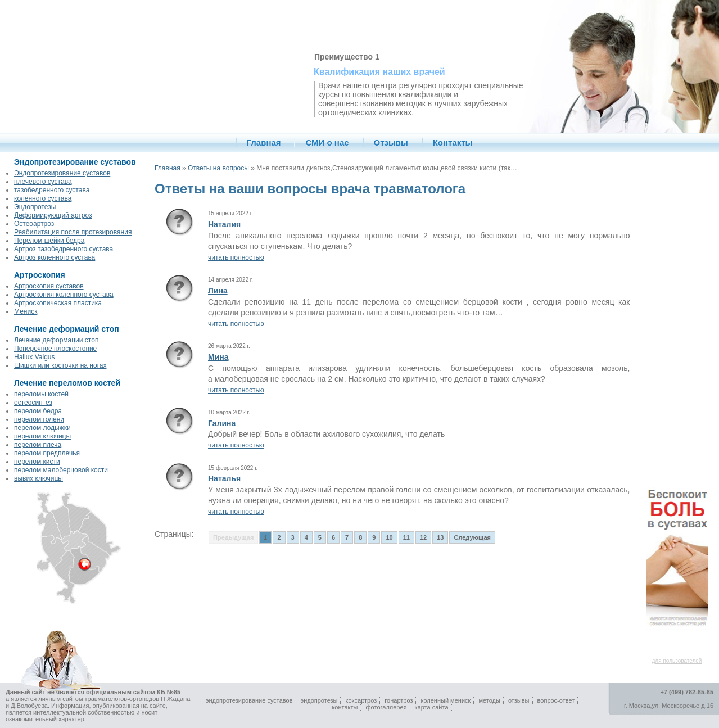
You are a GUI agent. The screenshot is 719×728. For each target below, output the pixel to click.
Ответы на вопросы (218, 168)
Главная (264, 143)
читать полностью (236, 257)
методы (489, 700)
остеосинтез (33, 403)
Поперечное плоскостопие (55, 349)
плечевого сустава (43, 182)
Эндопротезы (35, 207)
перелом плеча (38, 445)
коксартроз (361, 700)
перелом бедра (38, 411)
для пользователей (677, 661)
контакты (345, 707)
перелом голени (39, 419)
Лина (218, 291)
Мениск (26, 311)
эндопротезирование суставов (249, 700)
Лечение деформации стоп (56, 340)
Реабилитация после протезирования (73, 232)
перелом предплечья (47, 453)
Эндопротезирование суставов (62, 173)
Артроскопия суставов (49, 286)
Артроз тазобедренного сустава (64, 249)
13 (440, 537)
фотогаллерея (386, 707)
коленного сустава (43, 198)
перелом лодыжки (42, 428)
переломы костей (41, 394)
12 (423, 537)
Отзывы (391, 143)
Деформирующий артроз (53, 215)
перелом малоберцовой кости (61, 470)
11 (406, 537)
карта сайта (432, 707)
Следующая (472, 537)
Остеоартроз (34, 224)
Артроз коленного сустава (55, 257)
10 (389, 537)
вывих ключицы (39, 478)
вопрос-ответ (556, 700)
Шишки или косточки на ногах (60, 365)
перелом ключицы (42, 436)
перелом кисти (37, 462)
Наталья (224, 478)
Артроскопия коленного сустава (64, 295)
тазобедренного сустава (52, 190)
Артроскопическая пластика (58, 303)
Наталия (224, 224)
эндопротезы (319, 700)
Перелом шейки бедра (49, 241)
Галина (222, 423)
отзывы (519, 700)
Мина (218, 357)
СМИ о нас (327, 143)
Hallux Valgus (34, 357)
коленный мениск (446, 700)
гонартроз (399, 700)
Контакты (453, 143)
